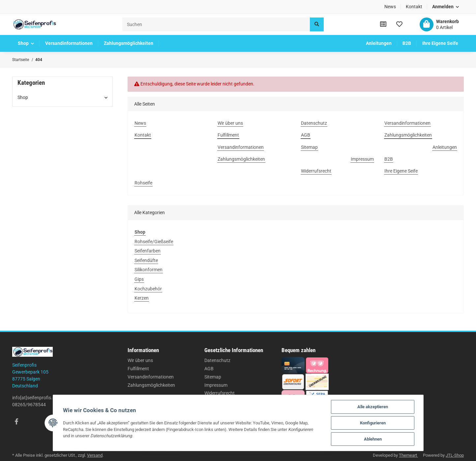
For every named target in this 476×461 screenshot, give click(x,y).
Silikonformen (149, 270)
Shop (23, 97)
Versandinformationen (151, 377)
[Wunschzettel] (399, 24)
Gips (139, 279)
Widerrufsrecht (220, 393)
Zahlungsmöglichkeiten (151, 385)
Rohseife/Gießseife (154, 242)
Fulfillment (138, 369)
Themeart (408, 455)
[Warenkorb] (439, 24)
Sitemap (213, 377)
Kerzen (142, 298)
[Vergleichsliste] (383, 24)
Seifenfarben (148, 251)
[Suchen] (216, 24)
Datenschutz (217, 360)
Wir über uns (140, 360)
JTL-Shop (455, 455)
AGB (209, 369)
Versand (95, 455)
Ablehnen (373, 439)
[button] (446, 7)
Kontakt (414, 7)
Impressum (216, 385)
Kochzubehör (148, 289)
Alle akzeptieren (373, 407)
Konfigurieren (373, 423)
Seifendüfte (146, 260)
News (390, 7)
